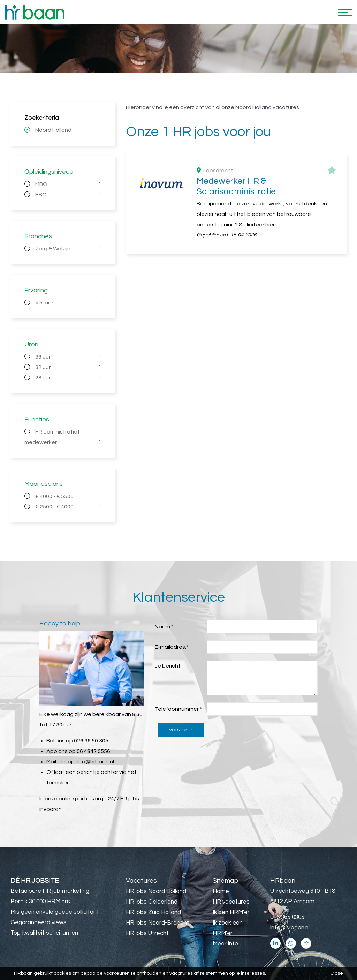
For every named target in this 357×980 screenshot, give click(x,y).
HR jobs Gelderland (152, 902)
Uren (31, 344)
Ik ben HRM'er (231, 912)
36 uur (68, 357)
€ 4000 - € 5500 (68, 496)
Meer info (225, 944)
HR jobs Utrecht (147, 933)
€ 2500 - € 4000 (68, 507)
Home (221, 891)
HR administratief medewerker (63, 438)
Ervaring (36, 290)
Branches (38, 236)
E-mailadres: (172, 647)
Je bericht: (168, 666)
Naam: (164, 627)
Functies (37, 419)
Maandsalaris (44, 484)
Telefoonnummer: (178, 709)
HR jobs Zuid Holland (153, 912)
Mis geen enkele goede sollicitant (55, 912)
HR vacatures (231, 902)
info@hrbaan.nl (95, 762)
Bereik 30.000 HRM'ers (40, 902)
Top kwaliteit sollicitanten (44, 933)
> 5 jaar (68, 303)
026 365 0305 (287, 917)
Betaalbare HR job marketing (50, 891)
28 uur (68, 378)
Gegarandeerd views (39, 922)
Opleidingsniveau (49, 172)
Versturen (181, 730)
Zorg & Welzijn (68, 249)
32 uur (68, 367)
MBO (68, 184)
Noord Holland (53, 130)
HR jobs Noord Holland (156, 891)
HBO (68, 195)
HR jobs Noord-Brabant (158, 923)
